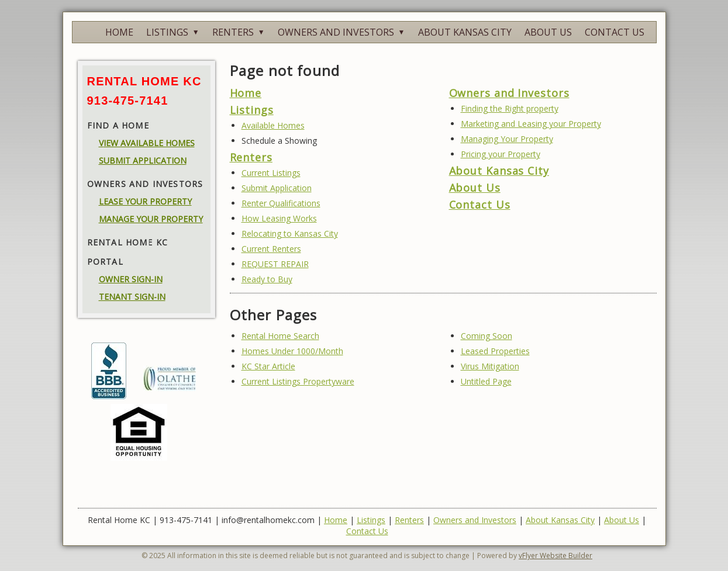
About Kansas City (499, 171)
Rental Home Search (280, 336)
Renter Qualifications (281, 203)
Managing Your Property (507, 139)
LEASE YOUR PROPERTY (145, 201)
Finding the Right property (510, 108)
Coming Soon (487, 336)
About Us (475, 188)
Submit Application (277, 188)
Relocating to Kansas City (290, 233)
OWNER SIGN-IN (131, 279)
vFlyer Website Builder (556, 556)
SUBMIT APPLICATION (143, 160)
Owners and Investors (509, 93)
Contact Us (480, 205)
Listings (252, 110)
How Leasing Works (279, 218)
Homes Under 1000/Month (292, 351)
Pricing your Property (501, 154)
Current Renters (271, 249)
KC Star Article (268, 366)
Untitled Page (486, 381)
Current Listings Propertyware (298, 381)
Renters (251, 157)
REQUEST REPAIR (275, 264)
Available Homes (273, 125)
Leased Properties (495, 351)
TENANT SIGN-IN (132, 297)
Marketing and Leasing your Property (531, 124)
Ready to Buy (267, 279)
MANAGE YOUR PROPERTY (151, 219)
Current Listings (271, 173)
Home (246, 93)
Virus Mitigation (490, 366)
